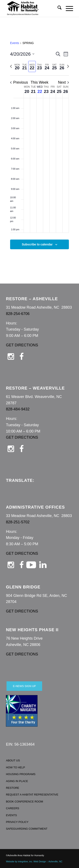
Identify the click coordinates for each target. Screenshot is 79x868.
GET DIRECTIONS (22, 345)
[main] (39, 150)
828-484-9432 (18, 409)
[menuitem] (57, 8)
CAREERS (13, 808)
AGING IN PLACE (17, 781)
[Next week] (68, 66)
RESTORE (13, 788)
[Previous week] (11, 66)
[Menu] (67, 8)
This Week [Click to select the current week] (39, 82)
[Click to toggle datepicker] (22, 54)
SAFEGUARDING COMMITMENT (27, 829)
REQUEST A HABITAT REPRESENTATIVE (32, 795)
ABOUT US (13, 760)
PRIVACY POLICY (17, 822)
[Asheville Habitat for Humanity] (33, 8)
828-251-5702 (18, 522)
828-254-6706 (18, 314)
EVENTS (11, 815)
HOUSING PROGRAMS (21, 774)
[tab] (17, 66)
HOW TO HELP (15, 767)
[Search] (57, 8)
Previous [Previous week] (19, 82)
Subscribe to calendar (37, 244)
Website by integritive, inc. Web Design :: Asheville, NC (34, 861)
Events (15, 43)
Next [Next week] (63, 82)
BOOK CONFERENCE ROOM (24, 802)
